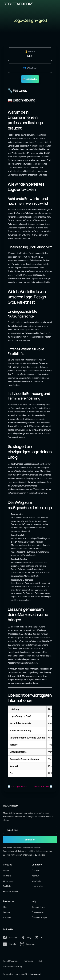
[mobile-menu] (55, 4)
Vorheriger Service (19, 786)
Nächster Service (42, 786)
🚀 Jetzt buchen (30, 79)
